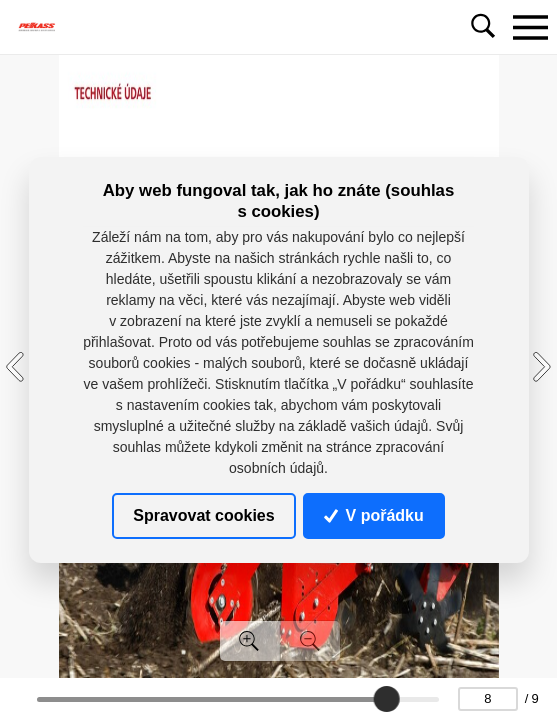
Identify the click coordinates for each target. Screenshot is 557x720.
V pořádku (374, 515)
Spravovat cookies (203, 515)
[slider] (387, 699)
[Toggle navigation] (530, 27)
